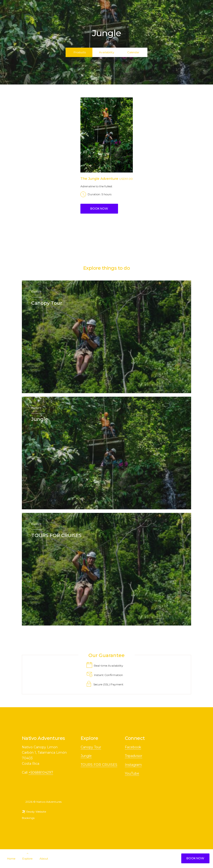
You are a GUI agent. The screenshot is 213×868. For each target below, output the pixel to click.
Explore (27, 859)
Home (11, 859)
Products (80, 52)
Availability (107, 52)
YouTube (132, 773)
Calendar (133, 52)
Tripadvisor (134, 756)
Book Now (195, 858)
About (44, 859)
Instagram (133, 765)
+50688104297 (41, 772)
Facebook (133, 747)
